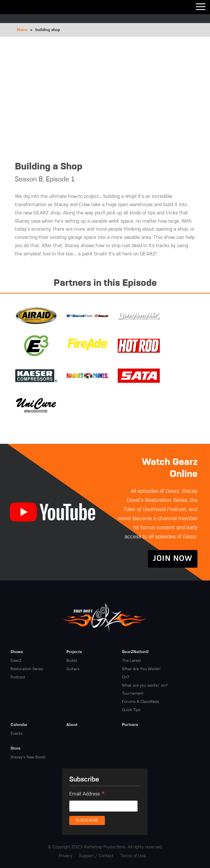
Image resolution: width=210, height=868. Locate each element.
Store (16, 748)
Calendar (19, 725)
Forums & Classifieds (141, 702)
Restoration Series (27, 669)
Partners (130, 725)
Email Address (87, 795)
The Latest (131, 661)
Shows (17, 652)
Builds (72, 661)
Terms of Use (133, 856)
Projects (74, 652)
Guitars (73, 669)
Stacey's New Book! (28, 757)
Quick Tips (131, 710)
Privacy (65, 856)
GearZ (16, 661)
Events (17, 734)
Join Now (173, 559)
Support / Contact (96, 856)
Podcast (18, 677)
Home (22, 30)
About (72, 725)
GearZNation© (135, 652)
